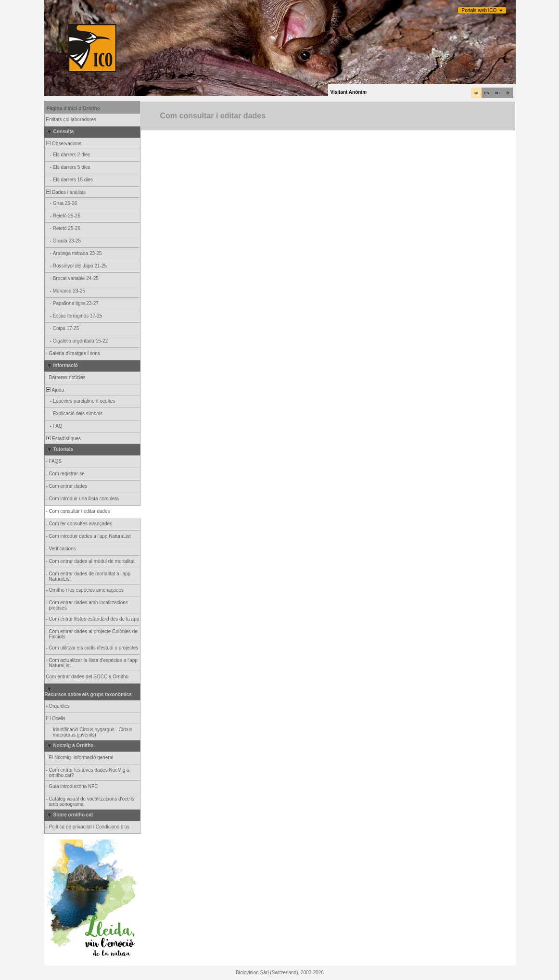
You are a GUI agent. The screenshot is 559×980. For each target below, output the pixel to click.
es (487, 93)
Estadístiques (63, 439)
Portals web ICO (479, 10)
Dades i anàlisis (66, 192)
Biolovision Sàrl (252, 973)
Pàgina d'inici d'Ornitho (73, 108)
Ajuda (55, 390)
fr (508, 93)
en (497, 93)
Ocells (55, 719)
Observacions (64, 144)
